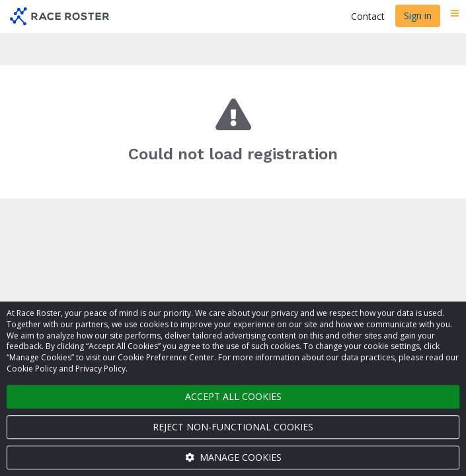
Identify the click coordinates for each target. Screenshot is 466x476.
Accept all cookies (233, 396)
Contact (368, 16)
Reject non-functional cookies (233, 427)
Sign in (418, 16)
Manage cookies (233, 457)
